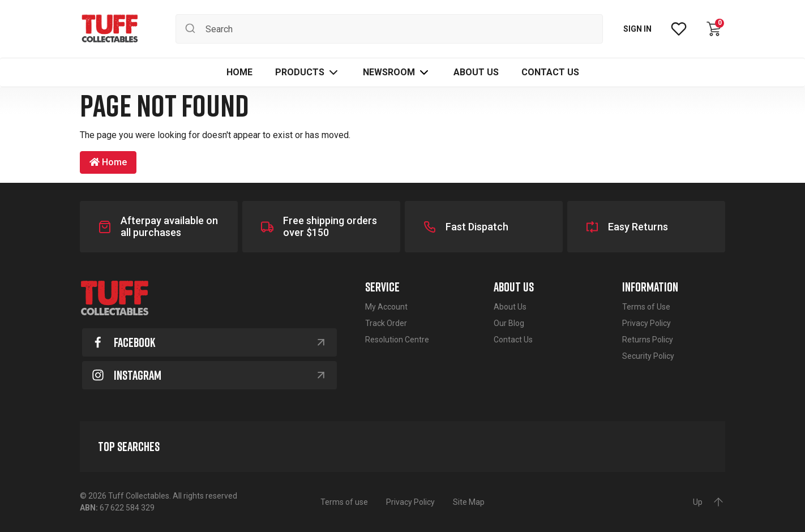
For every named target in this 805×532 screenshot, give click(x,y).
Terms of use (344, 502)
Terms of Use (646, 307)
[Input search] (389, 29)
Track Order (386, 323)
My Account (386, 307)
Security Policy (648, 356)
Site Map (469, 502)
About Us (510, 307)
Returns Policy (648, 340)
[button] (308, 72)
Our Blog (509, 323)
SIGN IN (637, 29)
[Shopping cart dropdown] (714, 29)
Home (108, 162)
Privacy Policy (646, 323)
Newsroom (389, 72)
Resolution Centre (397, 340)
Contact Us (513, 340)
